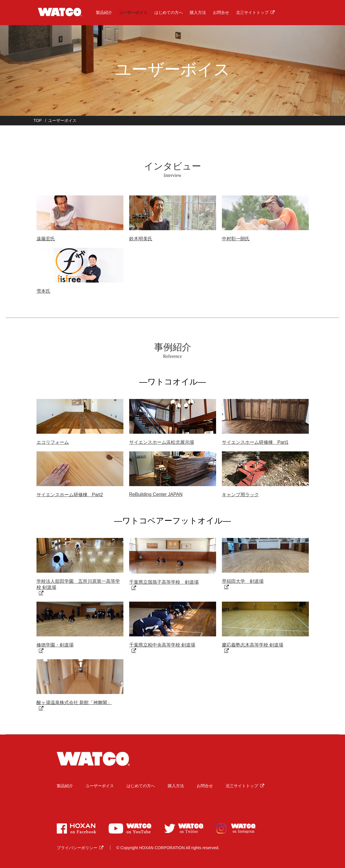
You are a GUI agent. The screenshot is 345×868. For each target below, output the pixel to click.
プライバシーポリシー (77, 848)
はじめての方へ (167, 12)
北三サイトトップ (251, 12)
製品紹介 (103, 12)
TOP (38, 120)
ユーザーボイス (132, 12)
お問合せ (219, 12)
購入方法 (196, 12)
